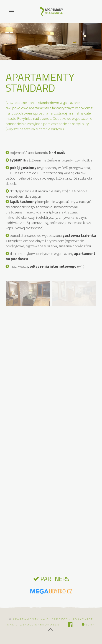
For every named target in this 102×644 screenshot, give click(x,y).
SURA (88, 624)
